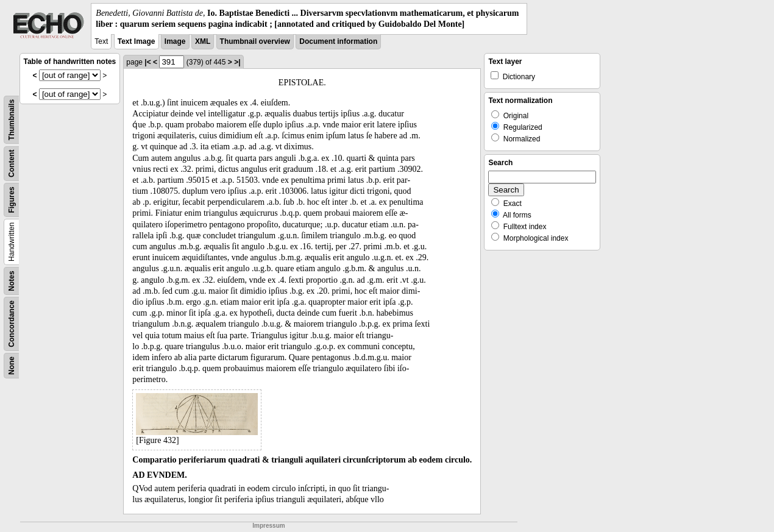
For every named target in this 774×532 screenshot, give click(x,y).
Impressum (268, 526)
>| (237, 62)
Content (12, 164)
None (12, 366)
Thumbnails (12, 120)
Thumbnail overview (255, 41)
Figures (12, 200)
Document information (338, 41)
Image (175, 41)
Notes (12, 281)
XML (203, 41)
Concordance (12, 324)
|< (147, 62)
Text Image (137, 41)
